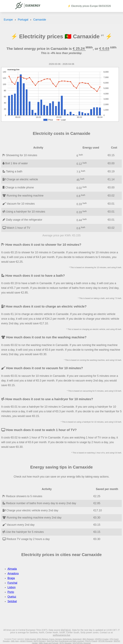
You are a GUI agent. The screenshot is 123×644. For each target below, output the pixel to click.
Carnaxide (40, 20)
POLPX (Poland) (91, 641)
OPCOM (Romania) (105, 641)
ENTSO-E (66, 630)
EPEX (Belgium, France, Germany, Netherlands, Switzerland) (59, 639)
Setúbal (12, 601)
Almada (12, 569)
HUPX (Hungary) (40, 641)
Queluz (12, 597)
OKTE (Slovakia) (65, 643)
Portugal (23, 20)
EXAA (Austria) (30, 639)
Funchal (12, 583)
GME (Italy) (15, 641)
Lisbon (12, 587)
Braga (11, 578)
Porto (11, 592)
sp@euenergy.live (61, 635)
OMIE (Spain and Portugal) (49, 643)
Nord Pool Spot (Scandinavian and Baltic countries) (66, 641)
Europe (8, 20)
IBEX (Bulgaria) (88, 639)
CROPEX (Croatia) (102, 639)
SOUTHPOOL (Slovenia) (82, 643)
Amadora (13, 573)
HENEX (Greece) (26, 641)
